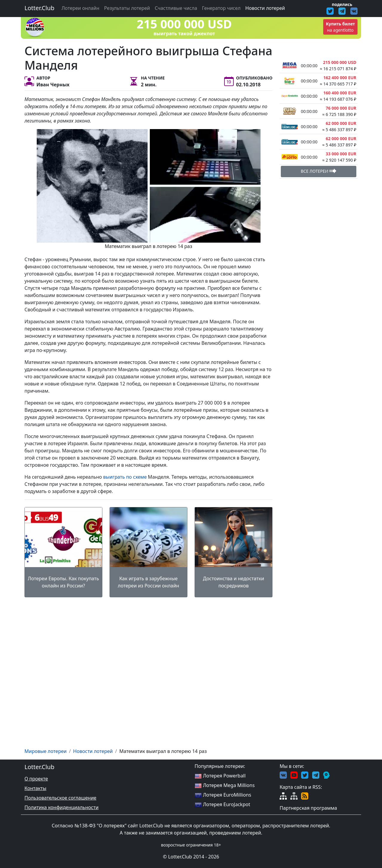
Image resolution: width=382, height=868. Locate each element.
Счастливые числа (176, 8)
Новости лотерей (265, 8)
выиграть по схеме (125, 477)
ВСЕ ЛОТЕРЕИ (319, 171)
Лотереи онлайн (80, 8)
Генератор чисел (221, 8)
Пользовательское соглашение (60, 798)
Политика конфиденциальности (61, 807)
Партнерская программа (308, 808)
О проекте (36, 779)
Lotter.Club (39, 8)
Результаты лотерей (127, 8)
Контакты (35, 788)
